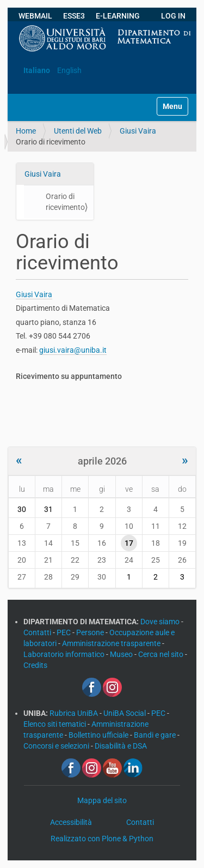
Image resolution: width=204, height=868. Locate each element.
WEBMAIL (35, 16)
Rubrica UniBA (75, 713)
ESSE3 (74, 16)
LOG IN (173, 16)
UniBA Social (125, 713)
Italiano (37, 70)
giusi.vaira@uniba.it (73, 350)
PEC (64, 632)
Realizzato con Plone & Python (102, 839)
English (69, 70)
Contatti (38, 632)
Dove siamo (161, 622)
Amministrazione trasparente (112, 643)
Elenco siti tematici (55, 724)
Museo (122, 654)
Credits (35, 665)
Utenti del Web (78, 131)
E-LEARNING (118, 16)
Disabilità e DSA (121, 746)
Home (26, 131)
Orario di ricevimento (65, 202)
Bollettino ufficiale (99, 735)
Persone (91, 632)
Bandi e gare (156, 735)
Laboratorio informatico (65, 654)
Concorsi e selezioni (57, 746)
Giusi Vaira (138, 131)
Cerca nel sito (162, 654)
